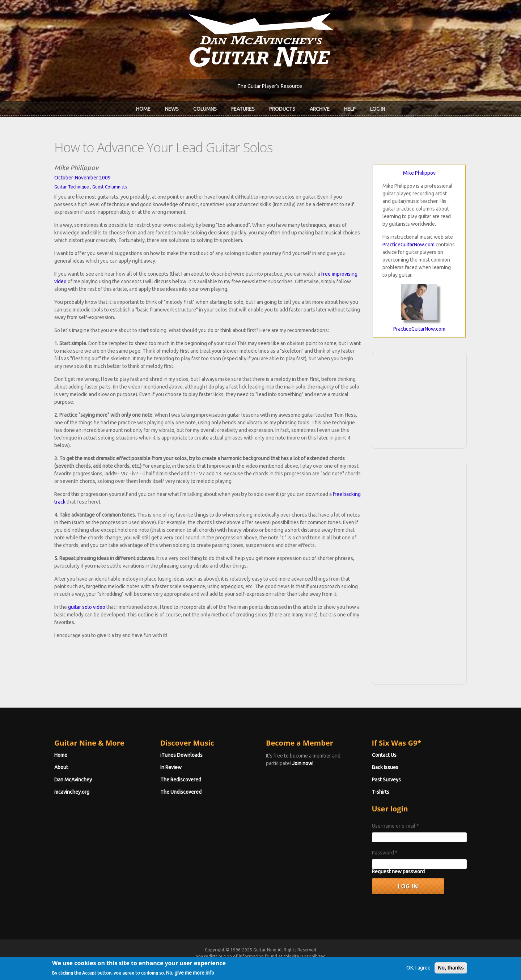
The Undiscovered (181, 792)
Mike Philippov (419, 173)
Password (385, 853)
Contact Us (384, 755)
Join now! (303, 763)
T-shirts (381, 792)
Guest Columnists (110, 187)
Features (243, 109)
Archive (320, 109)
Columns (205, 109)
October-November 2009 (82, 178)
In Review (171, 767)
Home (143, 109)
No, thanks (451, 970)
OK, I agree (418, 970)
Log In (378, 109)
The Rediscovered (181, 780)
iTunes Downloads (181, 755)
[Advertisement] (419, 399)
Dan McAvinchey (73, 780)
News (172, 109)
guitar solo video (87, 607)
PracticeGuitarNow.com (408, 245)
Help (350, 109)
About (61, 767)
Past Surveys (386, 780)
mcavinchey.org (72, 792)
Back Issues (385, 767)
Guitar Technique (72, 187)
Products (282, 109)
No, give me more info (190, 975)
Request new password (398, 871)
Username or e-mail (395, 826)
